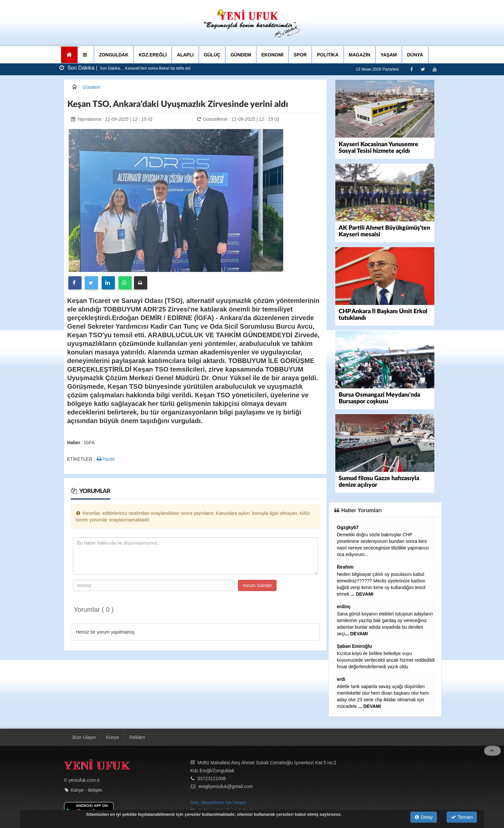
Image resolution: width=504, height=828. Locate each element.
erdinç (344, 606)
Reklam (137, 737)
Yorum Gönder (257, 585)
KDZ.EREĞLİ (153, 55)
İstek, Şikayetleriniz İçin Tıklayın (218, 802)
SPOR (300, 55)
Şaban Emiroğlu (355, 646)
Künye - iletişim (86, 790)
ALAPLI (185, 55)
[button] (86, 55)
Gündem (91, 87)
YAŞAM (389, 55)
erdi (341, 679)
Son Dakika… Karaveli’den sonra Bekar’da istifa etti (145, 68)
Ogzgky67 (348, 527)
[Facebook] (411, 69)
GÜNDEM (241, 55)
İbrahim (345, 567)
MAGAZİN (360, 55)
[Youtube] (435, 69)
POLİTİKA (328, 55)
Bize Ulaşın (84, 737)
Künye (113, 737)
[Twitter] (423, 69)
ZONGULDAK (114, 55)
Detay (424, 817)
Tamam (462, 817)
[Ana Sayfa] (69, 55)
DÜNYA (415, 55)
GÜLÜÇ (212, 55)
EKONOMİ (272, 55)
